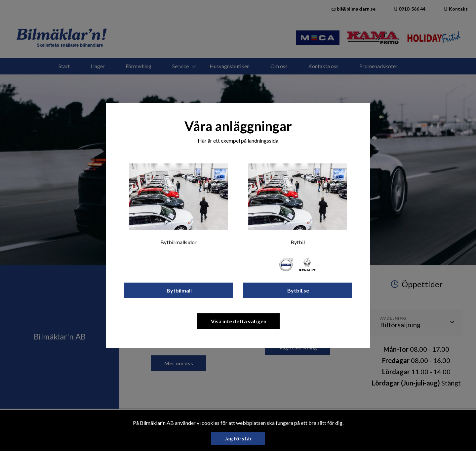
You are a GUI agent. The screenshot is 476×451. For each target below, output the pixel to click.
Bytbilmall (179, 290)
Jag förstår (238, 438)
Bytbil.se (298, 290)
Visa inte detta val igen (238, 321)
